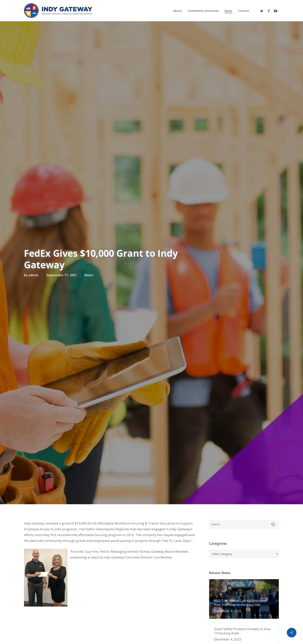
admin (33, 275)
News (89, 275)
